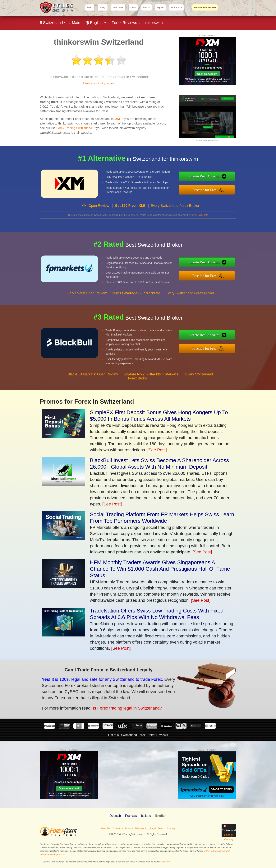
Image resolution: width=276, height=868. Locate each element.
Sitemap (171, 828)
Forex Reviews (124, 23)
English (96, 23)
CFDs (133, 7)
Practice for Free (218, 188)
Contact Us (118, 828)
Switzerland (53, 23)
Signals (160, 7)
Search (161, 828)
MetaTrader (118, 7)
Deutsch (115, 816)
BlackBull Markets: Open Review (93, 387)
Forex (90, 7)
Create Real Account (218, 178)
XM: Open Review (95, 219)
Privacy (129, 828)
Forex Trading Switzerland (74, 128)
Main (76, 23)
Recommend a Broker (205, 7)
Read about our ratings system (99, 83)
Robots (146, 7)
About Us (105, 828)
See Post (166, 862)
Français (131, 816)
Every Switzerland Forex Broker (175, 219)
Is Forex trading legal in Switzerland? (109, 703)
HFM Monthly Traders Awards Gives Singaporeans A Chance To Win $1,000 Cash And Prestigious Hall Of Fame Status (160, 569)
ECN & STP (176, 7)
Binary (102, 7)
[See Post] (157, 450)
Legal (153, 828)
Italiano (146, 816)
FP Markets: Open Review (87, 306)
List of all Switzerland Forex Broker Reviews (138, 735)
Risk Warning (142, 828)
